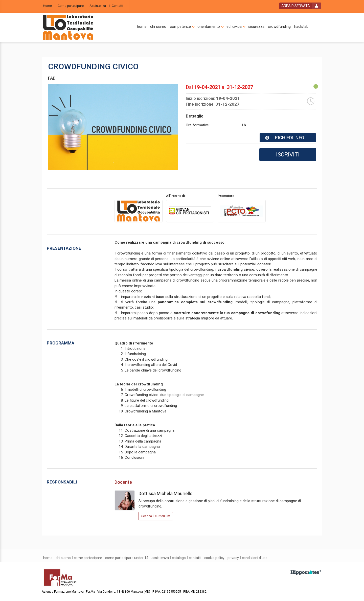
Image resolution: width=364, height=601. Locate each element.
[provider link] (139, 211)
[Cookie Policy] (214, 558)
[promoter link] (190, 211)
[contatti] (195, 558)
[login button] (300, 6)
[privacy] (233, 558)
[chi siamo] (158, 27)
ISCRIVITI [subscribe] (288, 155)
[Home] (49, 5)
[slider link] (306, 572)
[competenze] (180, 27)
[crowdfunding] (279, 27)
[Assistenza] (100, 5)
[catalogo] (179, 558)
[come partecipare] (88, 558)
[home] (142, 27)
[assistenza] (160, 558)
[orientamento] (209, 27)
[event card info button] (288, 138)
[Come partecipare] (73, 5)
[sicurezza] (256, 27)
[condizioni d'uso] (255, 558)
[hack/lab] (301, 27)
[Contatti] (119, 5)
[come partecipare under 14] (127, 558)
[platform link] (68, 27)
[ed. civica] (234, 27)
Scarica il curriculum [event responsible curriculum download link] (156, 516)
